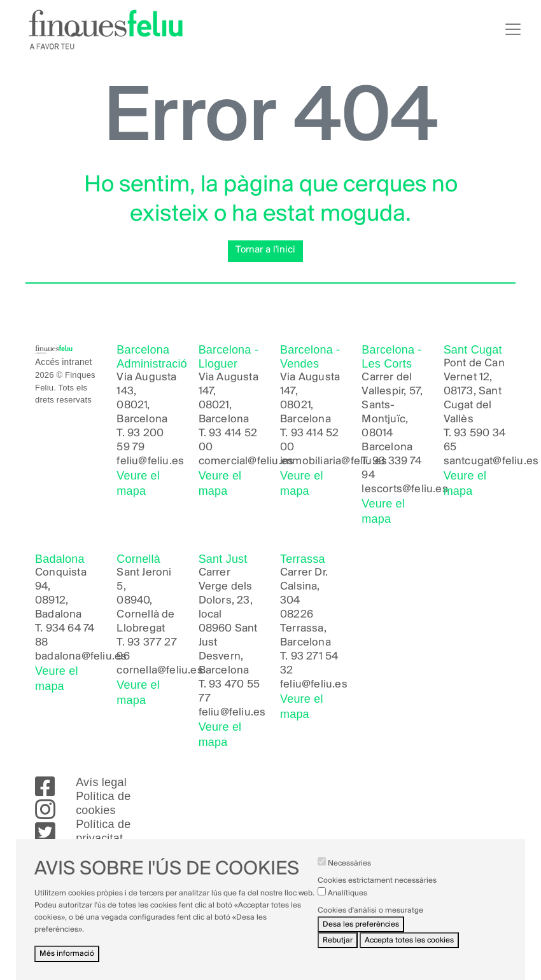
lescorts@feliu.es (404, 489)
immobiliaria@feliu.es (334, 461)
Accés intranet (64, 362)
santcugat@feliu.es (491, 461)
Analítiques (348, 900)
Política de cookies (103, 803)
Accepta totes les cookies (409, 947)
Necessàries (349, 870)
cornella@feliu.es (159, 671)
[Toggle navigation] (513, 29)
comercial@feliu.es (246, 461)
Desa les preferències (361, 931)
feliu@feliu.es (150, 461)
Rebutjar (338, 947)
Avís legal (101, 782)
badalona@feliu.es (81, 657)
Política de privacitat (103, 831)
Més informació (67, 961)
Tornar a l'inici (265, 250)
